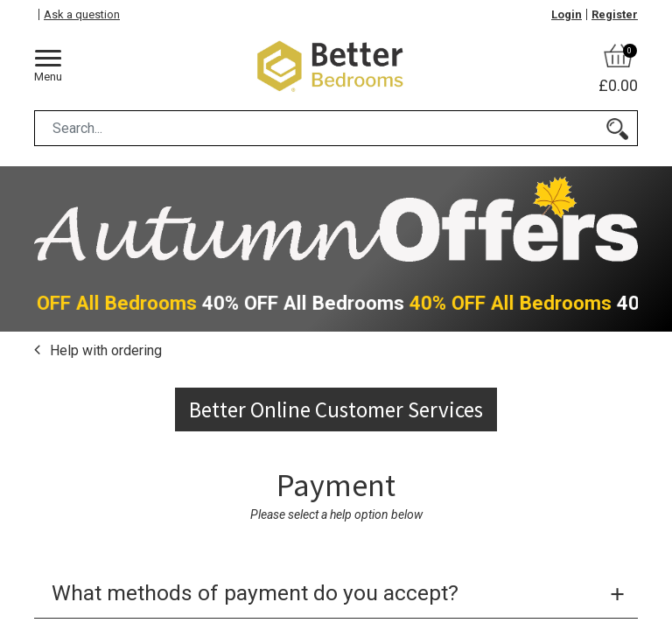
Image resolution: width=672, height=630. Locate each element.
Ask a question (82, 14)
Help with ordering (104, 350)
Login (567, 14)
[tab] (336, 594)
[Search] (617, 128)
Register (615, 14)
